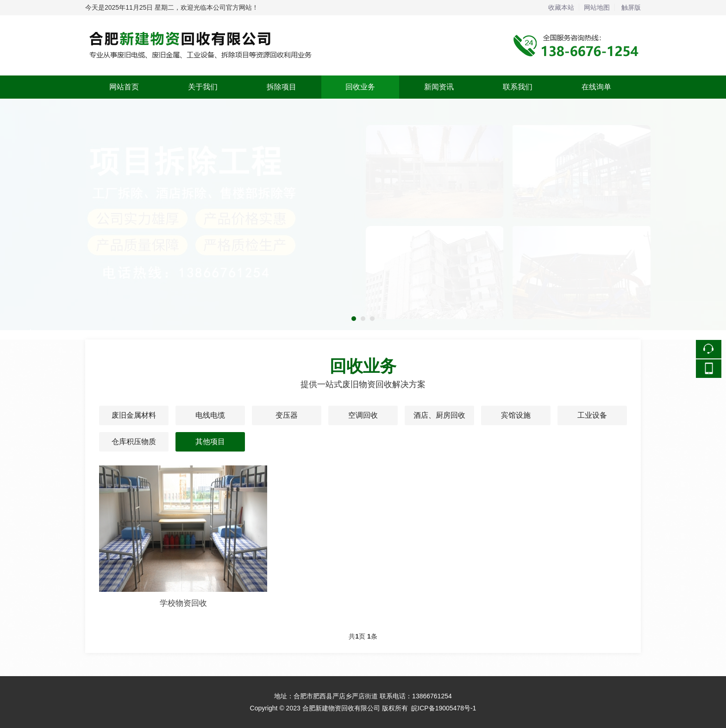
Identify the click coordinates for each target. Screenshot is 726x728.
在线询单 (596, 87)
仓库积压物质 (134, 442)
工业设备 (592, 415)
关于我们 (203, 87)
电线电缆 (210, 415)
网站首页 (124, 87)
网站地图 (597, 7)
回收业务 (360, 87)
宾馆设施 (516, 415)
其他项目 (210, 442)
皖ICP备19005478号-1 (444, 708)
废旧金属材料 (134, 415)
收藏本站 (561, 7)
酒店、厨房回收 (439, 415)
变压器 (287, 415)
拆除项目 (282, 87)
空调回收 (363, 415)
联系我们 (518, 87)
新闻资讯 (439, 87)
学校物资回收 (183, 603)
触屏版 (631, 7)
